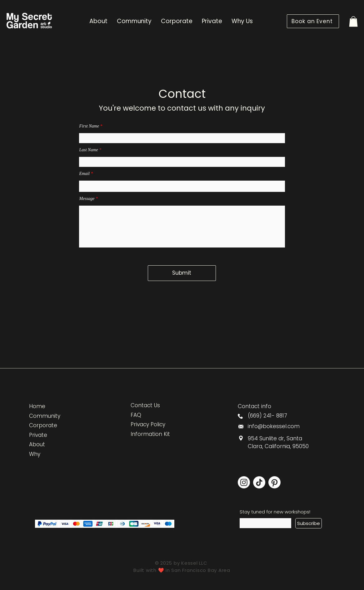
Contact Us (145, 405)
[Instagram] (244, 482)
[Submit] (182, 273)
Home (37, 406)
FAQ (136, 415)
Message (87, 199)
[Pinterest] (274, 482)
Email (85, 174)
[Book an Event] (313, 21)
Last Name (89, 150)
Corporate (43, 425)
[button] (353, 21)
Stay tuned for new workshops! (275, 512)
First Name (89, 126)
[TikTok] (259, 482)
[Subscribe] (309, 523)
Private (38, 435)
